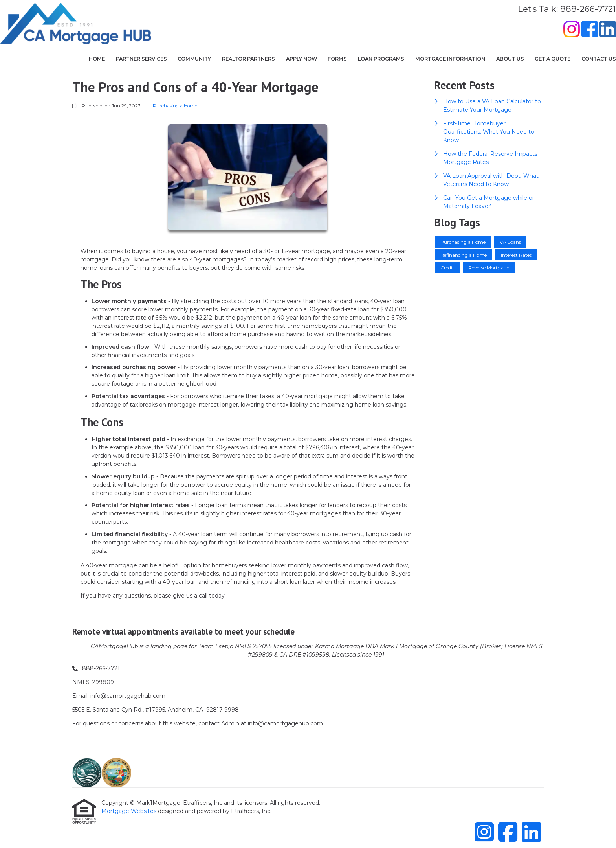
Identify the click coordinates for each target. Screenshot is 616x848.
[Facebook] (590, 30)
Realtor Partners (248, 59)
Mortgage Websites (130, 811)
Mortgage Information (450, 59)
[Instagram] (572, 30)
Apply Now (302, 59)
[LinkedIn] (608, 30)
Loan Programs (381, 59)
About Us (510, 59)
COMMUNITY (194, 59)
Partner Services (141, 59)
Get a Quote (553, 59)
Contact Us (599, 59)
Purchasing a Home (175, 106)
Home (97, 59)
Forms (337, 59)
